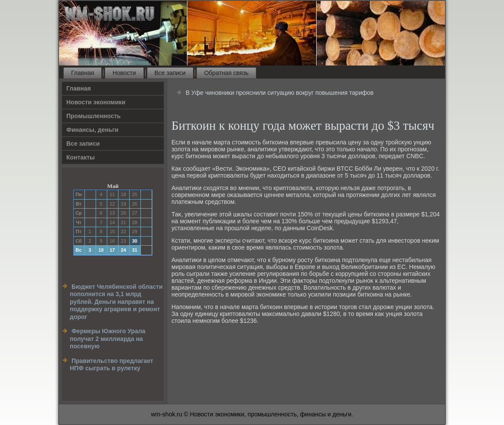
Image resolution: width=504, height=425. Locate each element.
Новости (124, 73)
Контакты (81, 157)
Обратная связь (226, 73)
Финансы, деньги (92, 130)
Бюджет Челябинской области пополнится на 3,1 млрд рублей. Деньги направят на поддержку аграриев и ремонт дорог (116, 302)
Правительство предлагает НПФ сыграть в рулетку (112, 365)
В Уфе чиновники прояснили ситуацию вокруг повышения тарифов (280, 93)
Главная (82, 73)
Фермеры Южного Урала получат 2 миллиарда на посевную (107, 339)
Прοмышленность (93, 116)
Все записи (170, 73)
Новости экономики (96, 102)
